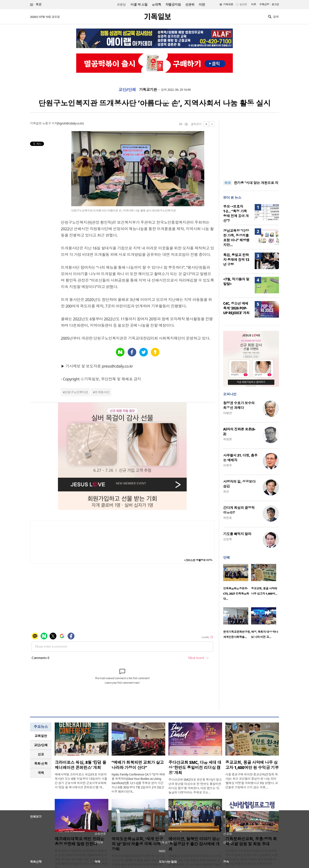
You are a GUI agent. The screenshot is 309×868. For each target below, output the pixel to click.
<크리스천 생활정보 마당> (198, 560)
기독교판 (228, 4)
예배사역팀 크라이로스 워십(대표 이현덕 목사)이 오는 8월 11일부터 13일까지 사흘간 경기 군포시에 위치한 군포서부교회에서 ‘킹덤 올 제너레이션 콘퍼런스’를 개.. (81, 781)
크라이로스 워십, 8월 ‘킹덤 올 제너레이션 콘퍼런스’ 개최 (80, 765)
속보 (228, 183)
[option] (237, 583)
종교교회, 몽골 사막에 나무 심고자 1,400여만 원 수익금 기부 (252, 765)
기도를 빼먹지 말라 (237, 534)
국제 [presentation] (41, 773)
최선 (226, 492)
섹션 (36, 5)
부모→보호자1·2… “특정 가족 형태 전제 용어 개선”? (236, 214)
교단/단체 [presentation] (41, 745)
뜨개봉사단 (102, 392)
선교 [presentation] (41, 754)
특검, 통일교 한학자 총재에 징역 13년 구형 (236, 260)
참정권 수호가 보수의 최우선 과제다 (239, 405)
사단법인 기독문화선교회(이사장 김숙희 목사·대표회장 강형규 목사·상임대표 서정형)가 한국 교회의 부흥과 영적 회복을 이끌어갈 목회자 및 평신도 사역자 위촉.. (251, 857)
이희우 (227, 465)
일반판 (243, 4)
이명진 (227, 413)
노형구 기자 (50, 123)
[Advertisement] (251, 148)
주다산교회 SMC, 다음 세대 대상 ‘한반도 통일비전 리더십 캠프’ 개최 (195, 768)
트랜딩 (121, 5)
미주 (254, 4)
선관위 (190, 5)
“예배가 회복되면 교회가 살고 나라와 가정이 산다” (138, 765)
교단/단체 (127, 90)
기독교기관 (148, 90)
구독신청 (264, 4)
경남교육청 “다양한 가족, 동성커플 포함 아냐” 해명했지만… (236, 238)
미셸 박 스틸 (139, 5)
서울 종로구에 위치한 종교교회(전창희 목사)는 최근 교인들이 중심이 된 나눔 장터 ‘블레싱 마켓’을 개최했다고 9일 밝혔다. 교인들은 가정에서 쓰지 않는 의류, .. (252, 781)
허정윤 (227, 439)
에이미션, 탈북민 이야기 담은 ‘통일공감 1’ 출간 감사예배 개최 (194, 844)
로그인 (275, 4)
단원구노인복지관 (76, 392)
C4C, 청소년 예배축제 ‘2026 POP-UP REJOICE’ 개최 (236, 308)
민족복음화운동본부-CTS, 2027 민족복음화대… (236, 594)
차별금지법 (173, 5)
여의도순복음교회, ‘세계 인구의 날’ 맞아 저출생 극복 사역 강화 (137, 844)
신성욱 (227, 539)
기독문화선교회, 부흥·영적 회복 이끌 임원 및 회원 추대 (251, 841)
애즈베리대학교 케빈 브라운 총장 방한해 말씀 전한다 (79, 841)
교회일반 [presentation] (41, 736)
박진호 (227, 518)
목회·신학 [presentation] (41, 763)
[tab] (41, 736)
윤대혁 (156, 5)
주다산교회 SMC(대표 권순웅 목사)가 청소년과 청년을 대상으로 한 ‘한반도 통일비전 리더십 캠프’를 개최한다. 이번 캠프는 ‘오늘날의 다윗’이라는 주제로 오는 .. (195, 786)
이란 (202, 5)
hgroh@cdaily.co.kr (70, 123)
